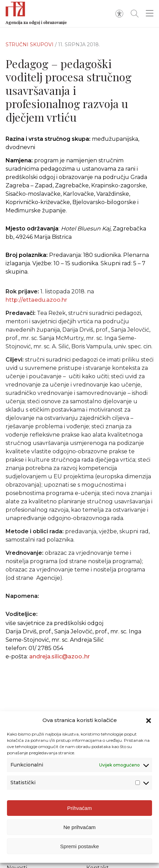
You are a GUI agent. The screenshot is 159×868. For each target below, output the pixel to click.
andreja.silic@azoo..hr (59, 656)
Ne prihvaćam (79, 831)
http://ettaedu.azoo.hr (36, 304)
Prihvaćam (79, 812)
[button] (149, 725)
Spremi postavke (80, 850)
